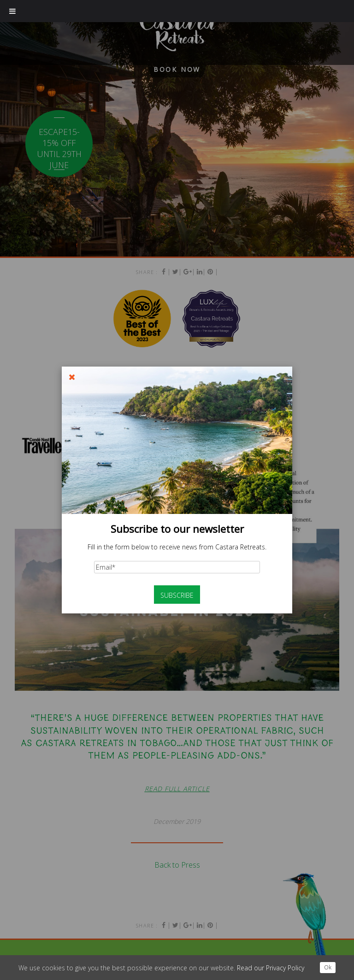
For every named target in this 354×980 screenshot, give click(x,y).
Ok (328, 967)
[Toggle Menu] (12, 11)
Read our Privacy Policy (271, 968)
